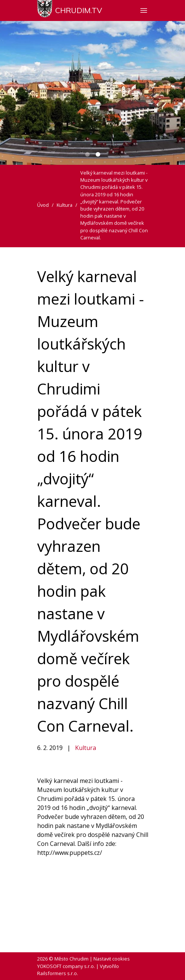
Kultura (86, 748)
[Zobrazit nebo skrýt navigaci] (144, 10)
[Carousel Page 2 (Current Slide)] (98, 154)
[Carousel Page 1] (87, 154)
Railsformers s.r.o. (58, 973)
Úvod (43, 205)
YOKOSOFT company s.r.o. (66, 966)
